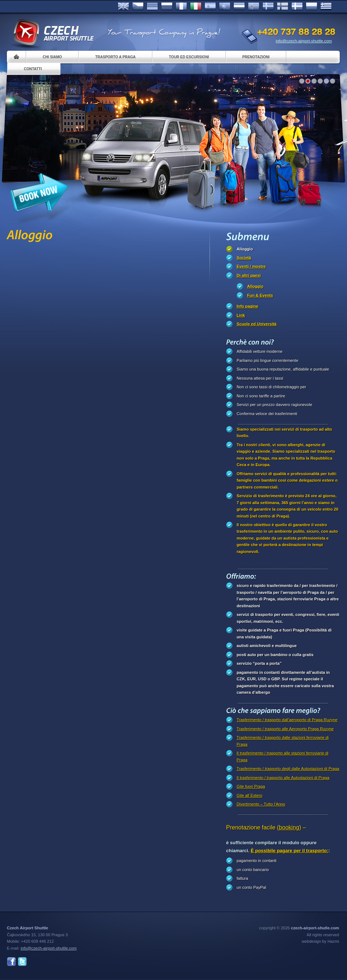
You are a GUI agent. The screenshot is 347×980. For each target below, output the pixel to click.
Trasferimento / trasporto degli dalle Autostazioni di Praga (288, 769)
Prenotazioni (256, 57)
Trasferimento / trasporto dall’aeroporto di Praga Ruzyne (287, 720)
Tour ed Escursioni (189, 57)
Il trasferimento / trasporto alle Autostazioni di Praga (283, 778)
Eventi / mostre (251, 266)
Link (241, 315)
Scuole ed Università (257, 324)
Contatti (33, 69)
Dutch (239, 7)
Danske (297, 7)
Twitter (22, 962)
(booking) (289, 827)
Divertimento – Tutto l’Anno (261, 804)
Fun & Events (260, 295)
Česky (138, 7)
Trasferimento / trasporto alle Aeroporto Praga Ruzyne (285, 729)
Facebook (11, 962)
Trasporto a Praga (115, 57)
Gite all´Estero (249, 795)
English (123, 7)
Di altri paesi (249, 275)
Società (244, 258)
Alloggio (245, 249)
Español (210, 7)
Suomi (283, 7)
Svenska (268, 7)
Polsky (312, 7)
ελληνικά (326, 7)
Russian (167, 7)
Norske (254, 7)
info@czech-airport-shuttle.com (304, 41)
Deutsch (152, 7)
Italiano (196, 7)
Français (181, 7)
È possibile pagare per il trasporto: (290, 851)
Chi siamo (52, 57)
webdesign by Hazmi (320, 941)
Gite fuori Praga (251, 786)
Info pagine (247, 306)
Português (225, 7)
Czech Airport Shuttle (53, 33)
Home (16, 57)
